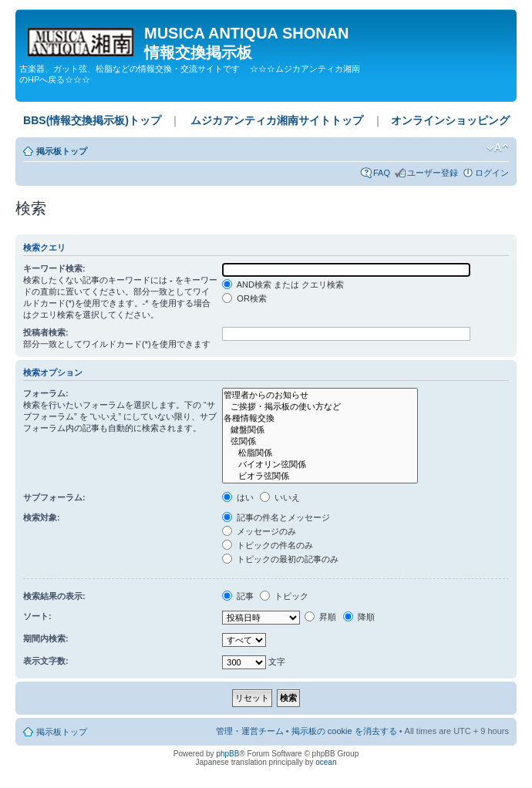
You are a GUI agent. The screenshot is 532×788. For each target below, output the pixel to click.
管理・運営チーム (250, 731)
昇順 (320, 617)
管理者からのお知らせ (320, 395)
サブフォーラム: (54, 497)
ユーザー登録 (433, 173)
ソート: (37, 616)
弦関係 (320, 441)
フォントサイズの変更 (498, 148)
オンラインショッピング (450, 120)
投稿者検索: (46, 332)
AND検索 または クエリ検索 (283, 285)
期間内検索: (46, 638)
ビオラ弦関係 (320, 476)
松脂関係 (320, 453)
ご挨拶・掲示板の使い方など (320, 407)
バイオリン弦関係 (320, 465)
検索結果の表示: (54, 596)
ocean (326, 762)
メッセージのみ (259, 531)
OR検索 (244, 298)
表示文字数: (46, 661)
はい (238, 497)
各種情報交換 (320, 418)
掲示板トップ (62, 151)
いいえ (280, 497)
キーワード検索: (54, 268)
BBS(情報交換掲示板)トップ (92, 120)
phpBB (227, 754)
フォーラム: (46, 393)
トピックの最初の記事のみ (280, 559)
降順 (359, 617)
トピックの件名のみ (268, 545)
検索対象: (42, 517)
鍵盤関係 (320, 430)
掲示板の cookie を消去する (344, 731)
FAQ (382, 173)
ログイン (492, 173)
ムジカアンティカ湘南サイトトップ (277, 120)
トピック (284, 596)
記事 (238, 596)
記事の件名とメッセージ (276, 517)
